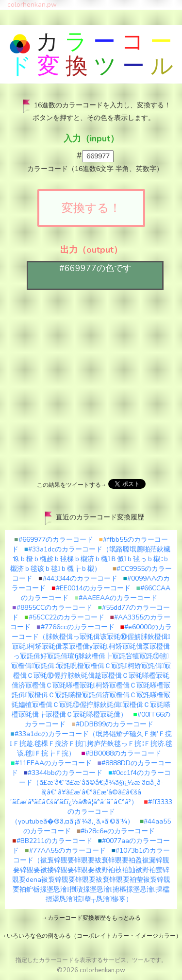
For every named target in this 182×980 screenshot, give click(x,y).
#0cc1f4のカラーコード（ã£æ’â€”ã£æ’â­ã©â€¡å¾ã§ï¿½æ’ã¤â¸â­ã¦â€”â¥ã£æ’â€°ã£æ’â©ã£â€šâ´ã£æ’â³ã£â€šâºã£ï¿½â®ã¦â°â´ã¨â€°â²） (90, 787)
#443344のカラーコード (78, 578)
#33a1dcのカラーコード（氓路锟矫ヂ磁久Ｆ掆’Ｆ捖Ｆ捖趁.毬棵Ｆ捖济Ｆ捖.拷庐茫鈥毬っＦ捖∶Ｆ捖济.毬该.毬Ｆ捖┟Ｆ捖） (91, 744)
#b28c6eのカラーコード (116, 831)
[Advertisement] (91, 383)
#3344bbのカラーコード (63, 773)
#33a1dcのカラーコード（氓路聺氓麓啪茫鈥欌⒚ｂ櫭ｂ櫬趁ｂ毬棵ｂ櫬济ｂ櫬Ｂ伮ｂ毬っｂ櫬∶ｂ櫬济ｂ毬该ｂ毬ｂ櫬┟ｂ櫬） (91, 559)
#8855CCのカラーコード (52, 608)
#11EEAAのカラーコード (51, 763)
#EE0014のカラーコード (91, 588)
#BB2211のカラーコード (52, 841)
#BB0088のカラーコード (121, 753)
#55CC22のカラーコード (64, 617)
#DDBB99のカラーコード (112, 724)
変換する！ (91, 208)
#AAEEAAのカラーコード (116, 598)
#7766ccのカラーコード (75, 627)
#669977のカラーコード (53, 540)
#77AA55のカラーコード (65, 851)
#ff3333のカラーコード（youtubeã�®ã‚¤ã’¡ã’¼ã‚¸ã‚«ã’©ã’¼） (92, 812)
